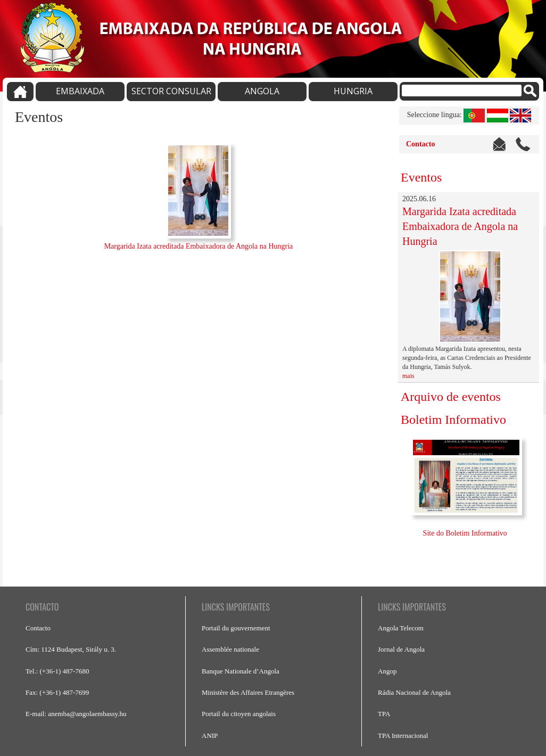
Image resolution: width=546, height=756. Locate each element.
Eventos (421, 177)
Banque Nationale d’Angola (241, 671)
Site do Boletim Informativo (466, 533)
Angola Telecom (401, 628)
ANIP (210, 736)
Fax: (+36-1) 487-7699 (57, 692)
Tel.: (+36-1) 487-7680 (57, 671)
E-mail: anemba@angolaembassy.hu (76, 714)
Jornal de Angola (401, 649)
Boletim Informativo (453, 420)
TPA (384, 714)
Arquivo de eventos (451, 397)
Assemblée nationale (230, 649)
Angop (387, 671)
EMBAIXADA (80, 91)
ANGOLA (262, 91)
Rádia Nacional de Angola (414, 692)
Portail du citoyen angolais (239, 714)
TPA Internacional (403, 736)
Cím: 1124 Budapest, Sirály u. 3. (71, 649)
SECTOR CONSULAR (171, 91)
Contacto (420, 144)
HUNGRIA (353, 91)
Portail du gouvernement (236, 628)
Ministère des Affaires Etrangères (248, 692)
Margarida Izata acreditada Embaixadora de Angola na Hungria (199, 246)
